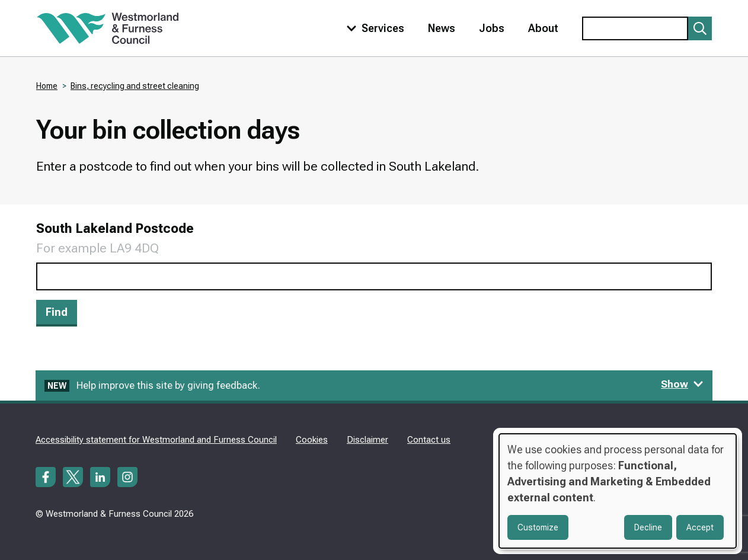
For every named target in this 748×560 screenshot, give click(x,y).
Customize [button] (538, 527)
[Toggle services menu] (373, 28)
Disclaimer (367, 440)
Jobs (492, 28)
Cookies (312, 440)
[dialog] (618, 491)
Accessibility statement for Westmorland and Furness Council (156, 440)
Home (47, 86)
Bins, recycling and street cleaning (135, 86)
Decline (648, 527)
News (442, 28)
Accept (700, 527)
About (543, 28)
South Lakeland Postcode (115, 228)
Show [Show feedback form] (682, 384)
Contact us (429, 440)
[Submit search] (700, 28)
